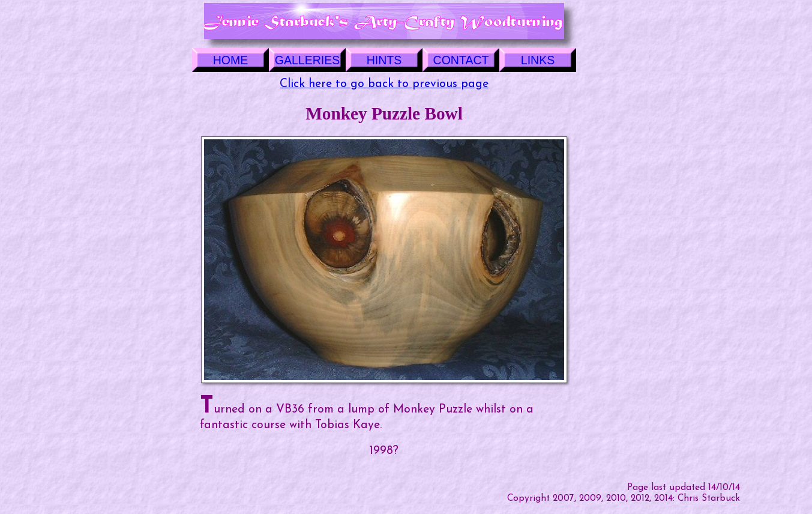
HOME (231, 60)
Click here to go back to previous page (384, 84)
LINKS (538, 60)
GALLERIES (307, 60)
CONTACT (461, 60)
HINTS (384, 60)
